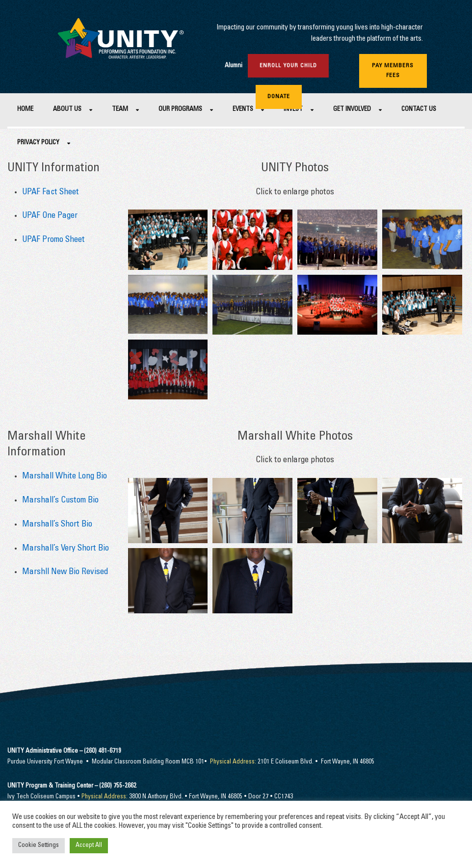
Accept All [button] (89, 846)
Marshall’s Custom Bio (60, 501)
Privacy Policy (38, 143)
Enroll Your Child (288, 66)
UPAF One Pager (50, 216)
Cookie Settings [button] (39, 846)
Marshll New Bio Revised (65, 572)
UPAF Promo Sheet (53, 240)
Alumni (234, 66)
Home (25, 110)
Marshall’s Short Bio (57, 525)
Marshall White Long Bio (65, 477)
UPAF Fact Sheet (51, 193)
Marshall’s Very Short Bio (66, 549)
